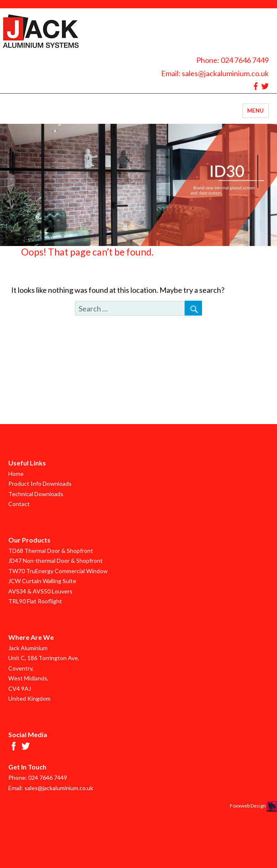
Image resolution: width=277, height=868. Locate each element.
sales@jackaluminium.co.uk (225, 73)
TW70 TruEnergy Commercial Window (58, 571)
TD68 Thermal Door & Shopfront (51, 551)
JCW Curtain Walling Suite (42, 581)
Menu (256, 111)
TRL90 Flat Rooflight (35, 601)
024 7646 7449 (245, 60)
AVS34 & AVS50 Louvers (40, 591)
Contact (19, 504)
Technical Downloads (36, 494)
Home (16, 474)
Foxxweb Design (248, 806)
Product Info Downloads (40, 483)
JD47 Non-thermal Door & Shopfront (55, 561)
